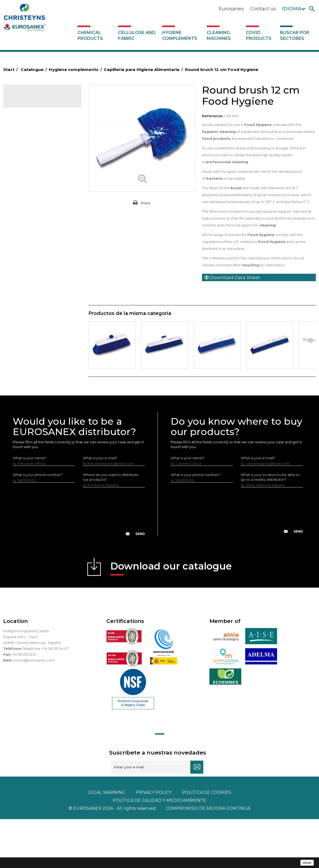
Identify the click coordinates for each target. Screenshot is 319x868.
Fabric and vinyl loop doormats (40, 258)
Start (11, 69)
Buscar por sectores (295, 35)
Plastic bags (24, 168)
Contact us (263, 9)
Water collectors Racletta (35, 308)
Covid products (259, 35)
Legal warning (107, 841)
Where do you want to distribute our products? (111, 526)
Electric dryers (26, 316)
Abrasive (21, 135)
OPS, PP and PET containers (37, 226)
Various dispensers (29, 349)
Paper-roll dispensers (32, 291)
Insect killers (24, 275)
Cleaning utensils (28, 324)
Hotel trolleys (25, 193)
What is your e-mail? (100, 507)
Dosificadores (25, 341)
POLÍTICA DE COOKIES (207, 841)
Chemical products (90, 35)
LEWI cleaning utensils (32, 332)
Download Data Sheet (232, 277)
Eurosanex (231, 9)
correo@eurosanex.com (33, 709)
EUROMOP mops (28, 283)
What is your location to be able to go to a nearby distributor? (270, 526)
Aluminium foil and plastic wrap (40, 152)
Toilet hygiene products (34, 267)
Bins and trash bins (29, 209)
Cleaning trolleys (28, 201)
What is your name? (30, 507)
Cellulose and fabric (137, 35)
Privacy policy (154, 841)
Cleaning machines (219, 35)
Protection (23, 300)
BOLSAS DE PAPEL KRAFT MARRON (35, 180)
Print (146, 203)
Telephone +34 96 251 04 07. (46, 697)
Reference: (213, 116)
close (307, 863)
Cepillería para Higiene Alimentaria (32, 246)
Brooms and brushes (31, 234)
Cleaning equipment (31, 217)
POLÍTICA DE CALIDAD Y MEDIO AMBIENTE (159, 849)
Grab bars (22, 160)
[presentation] (79, 565)
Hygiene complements (180, 35)
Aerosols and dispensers (34, 144)
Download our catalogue (171, 617)
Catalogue (30, 100)
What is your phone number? (38, 524)
